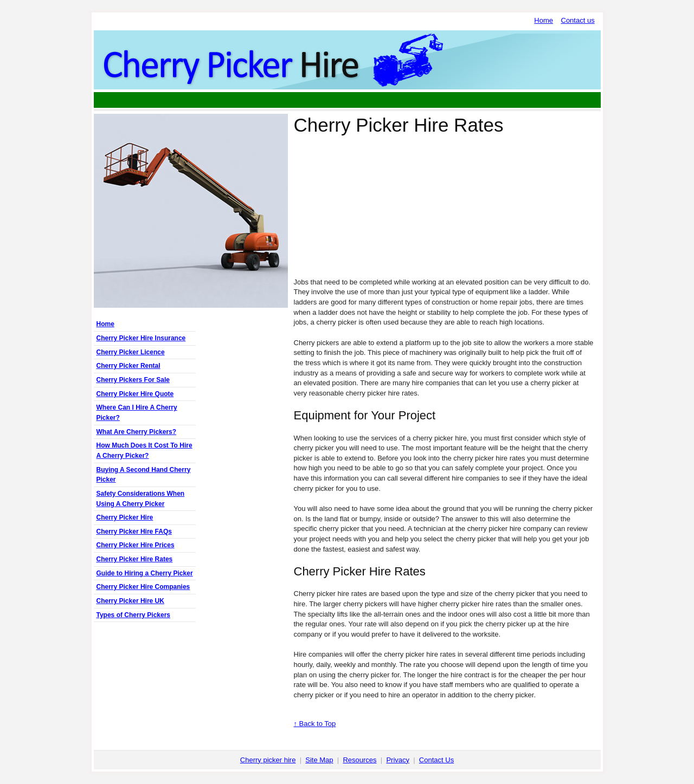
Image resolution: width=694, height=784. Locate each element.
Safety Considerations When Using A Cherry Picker (141, 499)
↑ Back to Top (315, 724)
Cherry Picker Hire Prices (136, 545)
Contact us (578, 20)
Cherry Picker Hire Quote (135, 394)
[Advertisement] (347, 100)
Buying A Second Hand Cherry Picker (144, 475)
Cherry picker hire (268, 760)
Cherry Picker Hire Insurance (141, 338)
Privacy (398, 760)
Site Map (319, 760)
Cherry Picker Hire (125, 517)
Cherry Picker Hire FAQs (134, 532)
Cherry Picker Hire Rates (135, 559)
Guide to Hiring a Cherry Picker (145, 573)
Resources (359, 760)
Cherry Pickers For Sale (133, 380)
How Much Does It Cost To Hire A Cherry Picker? (144, 451)
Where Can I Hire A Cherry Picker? (137, 413)
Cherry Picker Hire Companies (143, 587)
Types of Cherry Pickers (134, 615)
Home (544, 20)
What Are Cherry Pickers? (137, 432)
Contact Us (436, 760)
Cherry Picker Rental (128, 366)
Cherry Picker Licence (131, 352)
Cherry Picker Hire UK (130, 601)
